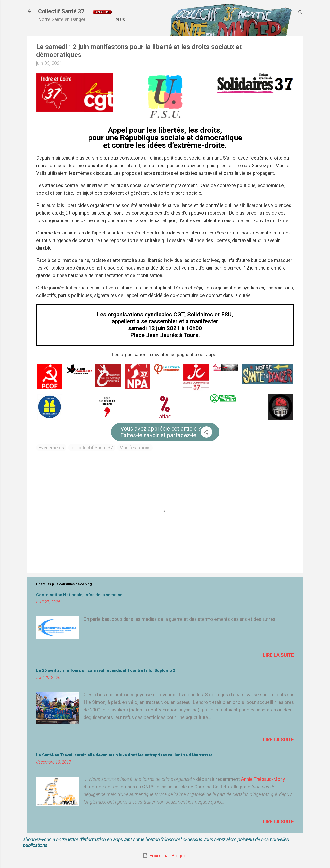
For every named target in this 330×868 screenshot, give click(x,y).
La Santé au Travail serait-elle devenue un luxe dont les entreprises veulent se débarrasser (124, 755)
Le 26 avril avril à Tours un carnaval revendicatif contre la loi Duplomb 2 (106, 670)
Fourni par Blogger (165, 856)
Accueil (123, 20)
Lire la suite (278, 655)
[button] (206, 433)
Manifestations (135, 448)
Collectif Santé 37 (61, 11)
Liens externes (254, 20)
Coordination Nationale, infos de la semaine (79, 595)
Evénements (51, 448)
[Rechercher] (300, 13)
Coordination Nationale (206, 20)
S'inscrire (102, 12)
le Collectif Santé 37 (92, 448)
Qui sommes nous (157, 20)
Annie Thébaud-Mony (263, 779)
